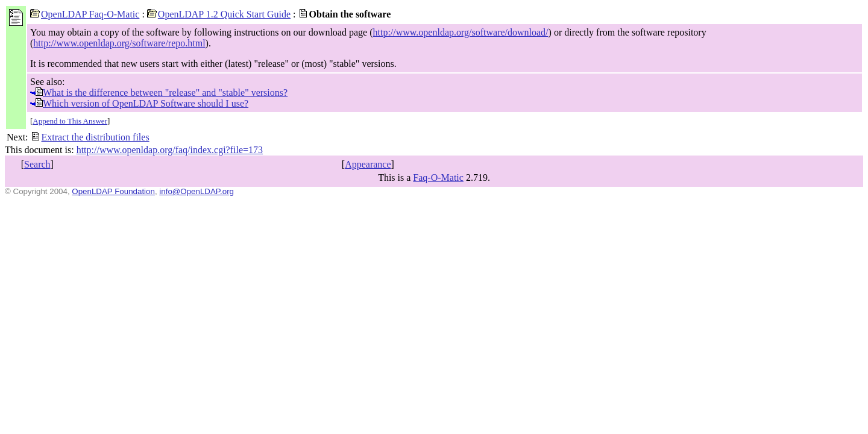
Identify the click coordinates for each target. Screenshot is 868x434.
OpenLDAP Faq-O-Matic (85, 14)
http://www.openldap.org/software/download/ (461, 32)
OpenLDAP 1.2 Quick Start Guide (219, 14)
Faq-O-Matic (438, 178)
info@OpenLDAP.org (197, 191)
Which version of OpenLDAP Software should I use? (139, 103)
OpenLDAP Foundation (113, 191)
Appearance (368, 164)
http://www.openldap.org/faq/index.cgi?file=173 (170, 150)
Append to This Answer (70, 121)
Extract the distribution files (90, 137)
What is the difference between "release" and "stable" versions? (159, 93)
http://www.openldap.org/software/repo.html (119, 43)
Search (37, 164)
